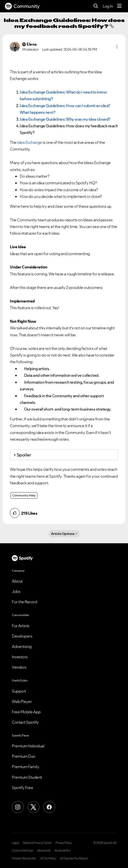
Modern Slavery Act (24, 858)
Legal (15, 843)
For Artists (21, 626)
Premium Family (25, 767)
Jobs (16, 591)
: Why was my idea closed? (65, 119)
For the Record (24, 602)
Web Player (22, 701)
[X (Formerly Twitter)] (33, 807)
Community (22, 6)
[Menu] (119, 6)
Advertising (22, 646)
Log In (108, 6)
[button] (117, 47)
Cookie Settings (23, 850)
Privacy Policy (64, 843)
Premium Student (27, 777)
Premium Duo (24, 756)
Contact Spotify (25, 722)
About (17, 581)
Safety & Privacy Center (37, 843)
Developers (22, 636)
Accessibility (63, 850)
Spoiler (24, 455)
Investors (20, 657)
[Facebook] (49, 807)
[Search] (96, 6)
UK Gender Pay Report (74, 858)
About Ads (44, 850)
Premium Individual (28, 746)
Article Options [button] (63, 534)
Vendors (19, 667)
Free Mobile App (26, 712)
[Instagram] (18, 807)
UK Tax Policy (48, 858)
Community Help (24, 495)
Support (19, 691)
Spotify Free (22, 788)
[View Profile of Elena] (32, 44)
